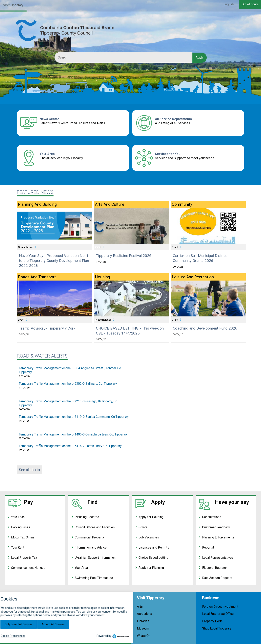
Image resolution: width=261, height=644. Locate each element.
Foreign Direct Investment (220, 607)
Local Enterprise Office (218, 614)
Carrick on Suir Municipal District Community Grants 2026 (200, 258)
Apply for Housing (151, 517)
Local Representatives (218, 558)
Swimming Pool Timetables (94, 578)
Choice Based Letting (153, 558)
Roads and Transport (37, 277)
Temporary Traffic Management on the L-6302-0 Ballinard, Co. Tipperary (68, 384)
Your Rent (18, 547)
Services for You (168, 154)
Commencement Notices (28, 568)
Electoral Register (215, 568)
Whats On (144, 636)
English (229, 4)
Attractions (144, 614)
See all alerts (29, 470)
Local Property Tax (24, 558)
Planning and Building (37, 204)
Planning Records (87, 517)
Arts (140, 607)
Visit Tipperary (13, 5)
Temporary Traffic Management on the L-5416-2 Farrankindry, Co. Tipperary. (70, 446)
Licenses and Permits (154, 547)
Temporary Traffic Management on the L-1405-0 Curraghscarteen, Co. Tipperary (73, 434)
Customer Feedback (216, 527)
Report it (208, 547)
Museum (143, 628)
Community (182, 204)
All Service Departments (173, 119)
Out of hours (250, 4)
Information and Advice (91, 547)
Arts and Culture (110, 204)
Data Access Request (217, 578)
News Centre (49, 119)
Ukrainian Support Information (95, 558)
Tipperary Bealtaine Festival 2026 (124, 256)
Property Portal (213, 621)
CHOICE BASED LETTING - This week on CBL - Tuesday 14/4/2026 (130, 331)
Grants (143, 527)
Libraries (143, 621)
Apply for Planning (151, 568)
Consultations (212, 517)
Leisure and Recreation (193, 277)
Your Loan (18, 517)
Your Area (47, 154)
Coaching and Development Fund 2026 (205, 328)
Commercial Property (89, 537)
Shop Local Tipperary (217, 628)
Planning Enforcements (218, 537)
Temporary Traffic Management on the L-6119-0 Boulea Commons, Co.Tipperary (74, 417)
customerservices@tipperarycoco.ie (72, 641)
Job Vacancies (149, 537)
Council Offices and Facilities (95, 527)
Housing (102, 277)
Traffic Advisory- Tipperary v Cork (47, 328)
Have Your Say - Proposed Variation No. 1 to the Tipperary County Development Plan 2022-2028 (54, 261)
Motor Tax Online (23, 537)
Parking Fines (21, 527)
